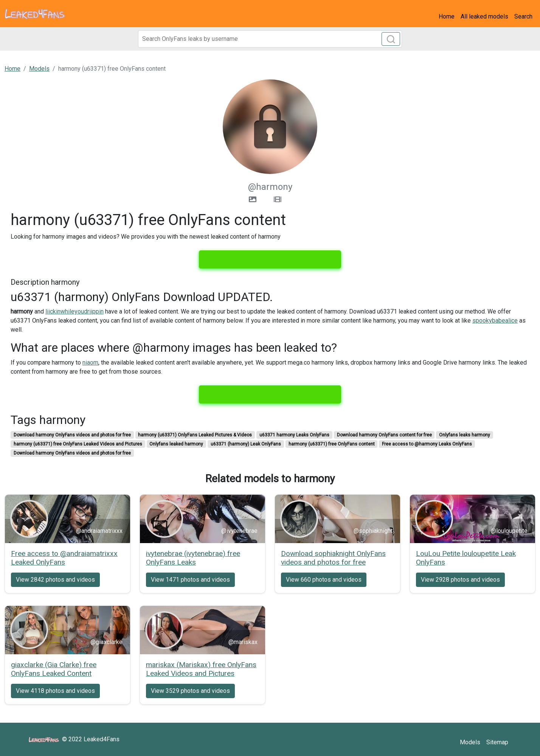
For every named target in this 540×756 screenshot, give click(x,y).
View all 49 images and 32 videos (270, 259)
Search (523, 16)
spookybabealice (495, 321)
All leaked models (484, 16)
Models (470, 742)
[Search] (270, 39)
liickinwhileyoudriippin (74, 311)
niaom (90, 362)
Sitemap (497, 742)
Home (447, 16)
